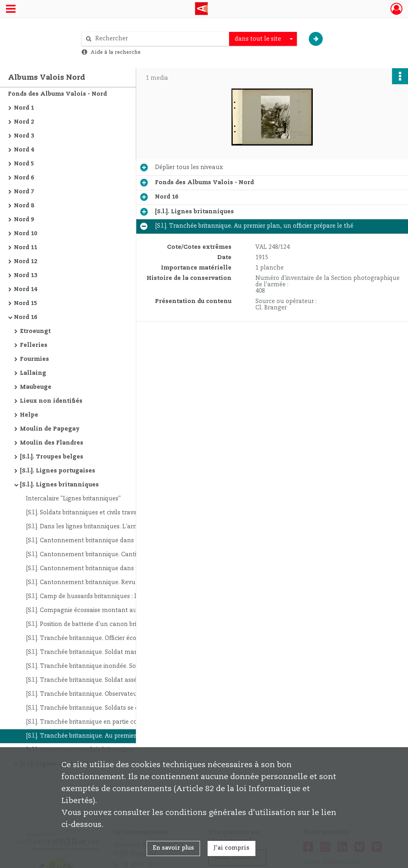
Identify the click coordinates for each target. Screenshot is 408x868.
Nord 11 (25, 248)
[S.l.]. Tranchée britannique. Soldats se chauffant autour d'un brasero (106, 708)
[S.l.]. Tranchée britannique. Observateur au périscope (101, 694)
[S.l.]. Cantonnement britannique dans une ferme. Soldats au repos (106, 569)
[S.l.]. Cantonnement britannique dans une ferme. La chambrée (106, 541)
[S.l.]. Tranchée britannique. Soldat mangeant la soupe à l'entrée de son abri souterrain (106, 652)
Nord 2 (24, 122)
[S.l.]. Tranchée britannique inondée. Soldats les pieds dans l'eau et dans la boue (106, 666)
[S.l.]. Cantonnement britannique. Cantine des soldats (101, 555)
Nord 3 (24, 136)
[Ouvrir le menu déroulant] (11, 10)
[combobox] (263, 39)
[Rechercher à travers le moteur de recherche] (159, 39)
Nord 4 (24, 150)
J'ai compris (231, 848)
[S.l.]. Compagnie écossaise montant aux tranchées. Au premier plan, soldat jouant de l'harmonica (106, 610)
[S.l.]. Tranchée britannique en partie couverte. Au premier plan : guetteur (106, 722)
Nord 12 (25, 262)
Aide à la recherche (116, 52)
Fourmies (34, 359)
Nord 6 (24, 178)
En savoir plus (173, 848)
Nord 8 (24, 206)
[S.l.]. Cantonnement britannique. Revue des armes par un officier (106, 583)
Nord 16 (25, 317)
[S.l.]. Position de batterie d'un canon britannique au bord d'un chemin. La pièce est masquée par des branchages (106, 624)
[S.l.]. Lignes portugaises (58, 471)
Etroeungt (35, 331)
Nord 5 (24, 164)
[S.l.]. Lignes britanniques (59, 485)
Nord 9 (24, 220)
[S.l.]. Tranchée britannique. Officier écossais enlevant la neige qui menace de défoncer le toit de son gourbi (106, 638)
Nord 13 (25, 276)
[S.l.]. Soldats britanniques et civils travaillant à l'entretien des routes (106, 513)
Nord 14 (25, 289)
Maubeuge (36, 387)
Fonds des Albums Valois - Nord (57, 94)
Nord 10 (25, 234)
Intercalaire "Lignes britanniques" (73, 499)
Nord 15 (25, 303)
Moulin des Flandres (52, 443)
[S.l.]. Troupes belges (52, 457)
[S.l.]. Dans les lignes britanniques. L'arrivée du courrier (103, 527)
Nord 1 (24, 108)
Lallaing (33, 373)
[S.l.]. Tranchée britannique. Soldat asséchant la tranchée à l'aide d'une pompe (106, 680)
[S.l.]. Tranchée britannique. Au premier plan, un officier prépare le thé (106, 736)
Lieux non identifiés (51, 401)
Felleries (34, 345)
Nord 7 (24, 192)
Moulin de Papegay (50, 429)
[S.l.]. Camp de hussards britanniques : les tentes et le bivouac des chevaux (106, 596)
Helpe (29, 415)
